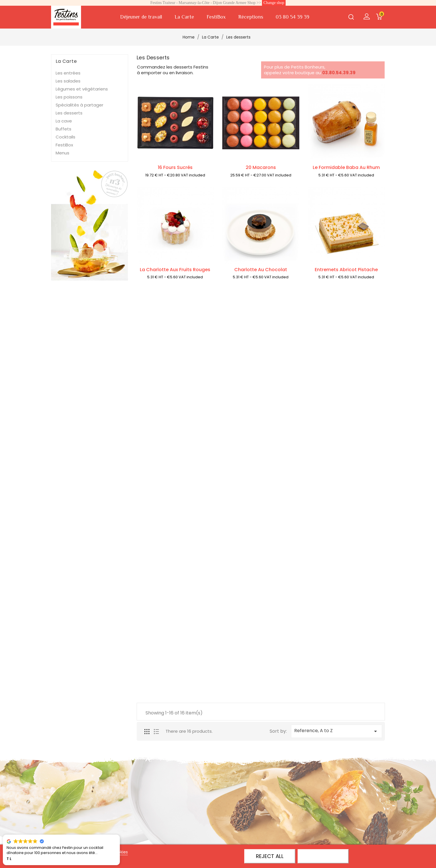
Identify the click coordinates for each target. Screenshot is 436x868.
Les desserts (69, 113)
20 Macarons (261, 167)
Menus (62, 153)
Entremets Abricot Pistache (346, 270)
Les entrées (68, 73)
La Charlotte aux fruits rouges (175, 270)
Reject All (270, 856)
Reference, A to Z (337, 731)
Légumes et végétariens (82, 89)
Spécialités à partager (79, 105)
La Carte (184, 17)
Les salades (68, 81)
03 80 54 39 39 (292, 17)
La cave (64, 121)
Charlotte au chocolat (261, 270)
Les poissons (69, 97)
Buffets (63, 129)
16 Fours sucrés (175, 167)
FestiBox (216, 17)
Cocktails (65, 137)
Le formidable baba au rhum (346, 168)
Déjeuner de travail (141, 17)
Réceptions (251, 17)
